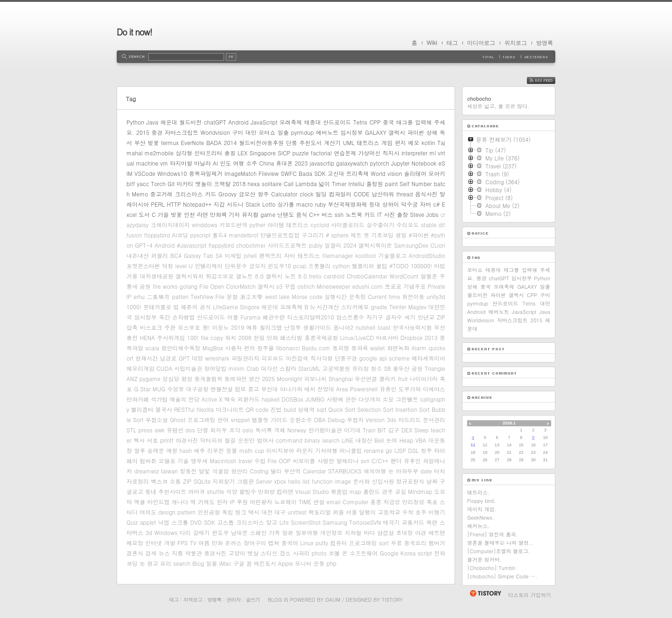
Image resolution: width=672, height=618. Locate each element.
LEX (242, 153)
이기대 (352, 430)
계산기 (332, 142)
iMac (225, 563)
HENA (147, 337)
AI (215, 163)
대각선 (269, 368)
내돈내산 (138, 255)
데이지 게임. (482, 509)
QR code (257, 409)
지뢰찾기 (224, 481)
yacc (143, 184)
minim (237, 368)
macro (305, 204)
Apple (286, 563)
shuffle (215, 491)
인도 (225, 163)
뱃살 (253, 553)
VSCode (145, 173)
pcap (300, 266)
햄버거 (437, 543)
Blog (198, 563)
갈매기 (201, 532)
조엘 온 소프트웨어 (353, 553)
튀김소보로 (220, 276)
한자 (222, 502)
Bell (379, 440)
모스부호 (189, 327)
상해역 (306, 409)
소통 (175, 481)
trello (315, 276)
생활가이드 (317, 327)
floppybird (157, 235)
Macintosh (223, 461)
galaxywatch (352, 163)
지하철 (353, 532)
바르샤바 (387, 337)
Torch (158, 184)
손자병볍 (183, 317)
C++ (314, 214)
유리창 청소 (367, 368)
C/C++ (380, 461)
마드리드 (410, 420)
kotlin (428, 142)
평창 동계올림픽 (202, 378)
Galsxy (192, 255)
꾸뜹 (290, 286)
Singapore (263, 153)
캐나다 (180, 502)
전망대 (326, 389)
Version (375, 420)
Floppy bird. (481, 501)
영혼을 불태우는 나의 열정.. (500, 543)
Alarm (419, 348)
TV (193, 543)
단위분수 (236, 266)
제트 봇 (360, 235)
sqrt (321, 409)
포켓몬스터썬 (143, 266)
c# (436, 204)
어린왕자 (261, 502)
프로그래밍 (363, 543)
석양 (232, 491)
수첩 (260, 461)
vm (164, 163)
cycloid (320, 225)
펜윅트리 (270, 255)
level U (184, 266)
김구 (394, 430)
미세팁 (233, 255)
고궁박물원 (336, 368)
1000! (134, 307)
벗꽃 (176, 214)
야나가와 (291, 389)
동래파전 (236, 378)
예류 (252, 327)
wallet (378, 348)
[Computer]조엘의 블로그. (499, 551)
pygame (150, 378)
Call (289, 184)
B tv (309, 307)
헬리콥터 (142, 409)
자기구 (375, 317)
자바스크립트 (182, 132)
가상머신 (369, 153)
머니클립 (351, 450)
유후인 (412, 461)
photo (319, 553)
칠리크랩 (271, 327)
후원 (242, 502)
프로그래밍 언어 (208, 420)
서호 (153, 440)
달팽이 (367, 512)
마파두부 (407, 471)
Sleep (422, 430)
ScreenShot (306, 522)
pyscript (200, 235)
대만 (251, 132)
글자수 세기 (401, 317)
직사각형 (322, 358)
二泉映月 (159, 296)
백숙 (230, 399)
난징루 (293, 327)
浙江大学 (252, 296)
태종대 (313, 122)
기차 (234, 214)
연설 (319, 502)
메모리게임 (140, 368)
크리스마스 (250, 522)
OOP (285, 461)
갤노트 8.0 (250, 276)
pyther (258, 225)
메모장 (135, 543)
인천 (189, 214)
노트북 (354, 214)
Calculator (284, 194)
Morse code (307, 296)
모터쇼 (267, 132)
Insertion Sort (413, 409)
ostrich (306, 286)
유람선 (175, 430)
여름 (204, 543)
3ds (392, 420)
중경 (157, 132)
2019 (238, 327)
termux (170, 142)
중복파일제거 (206, 173)
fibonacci (288, 348)
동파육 (360, 348)
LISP (400, 450)
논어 (392, 440)
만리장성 (413, 502)
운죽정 (357, 296)
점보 (240, 389)
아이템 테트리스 (288, 225)
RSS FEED (548, 80)
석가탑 (159, 399)
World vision (386, 173)
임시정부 (351, 132)
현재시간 (147, 358)
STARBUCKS (345, 471)
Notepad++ (197, 204)
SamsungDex (411, 245)
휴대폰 (284, 163)
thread (404, 194)
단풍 (292, 142)
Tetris (360, 122)
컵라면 (285, 491)
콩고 (253, 389)
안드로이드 (337, 122)
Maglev (417, 307)
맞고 (272, 522)
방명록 (545, 43)
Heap (406, 440)
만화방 (266, 491)
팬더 (396, 461)
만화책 (218, 214)
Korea (408, 553)
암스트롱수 (350, 317)
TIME (305, 502)
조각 (235, 430)
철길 (230, 440)
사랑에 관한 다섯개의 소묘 (360, 399)
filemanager (338, 255)
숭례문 (156, 450)
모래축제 (291, 122)
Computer (355, 502)
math (246, 450)
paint (392, 184)
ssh (339, 214)
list (306, 481)
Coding (259, 471)
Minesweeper (334, 286)
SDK (210, 522)
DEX (407, 430)
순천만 (246, 440)
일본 (288, 532)
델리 (276, 471)
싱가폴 (286, 204)
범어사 (265, 440)
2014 (231, 142)
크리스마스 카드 (196, 194)
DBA (320, 420)
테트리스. (478, 492)
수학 (408, 512)
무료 (396, 543)
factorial (321, 153)
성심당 (171, 378)
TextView (202, 296)
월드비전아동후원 (261, 142)
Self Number (416, 184)
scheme (399, 358)
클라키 (387, 378)
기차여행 (326, 450)
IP (232, 502)
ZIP (187, 481)
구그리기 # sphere (325, 235)
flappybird (221, 245)
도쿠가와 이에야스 (422, 389)
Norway (297, 430)
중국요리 (415, 543)
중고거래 (161, 194)
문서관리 (434, 420)
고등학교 (389, 512)
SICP (284, 153)
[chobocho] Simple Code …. (502, 576)
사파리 (301, 553)
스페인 (258, 532)
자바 (426, 204)
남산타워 (383, 194)
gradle (379, 307)
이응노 (220, 327)
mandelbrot (244, 235)
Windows (166, 532)
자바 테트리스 (302, 255)
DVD (196, 522)
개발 (170, 543)
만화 (217, 543)
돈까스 (233, 543)
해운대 (169, 122)
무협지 (355, 420)
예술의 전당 (184, 399)
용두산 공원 (408, 368)
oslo (248, 430)
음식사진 (426, 194)
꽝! (206, 327)
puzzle (301, 153)
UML (349, 142)
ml (433, 153)
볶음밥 (339, 491)
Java (153, 122)
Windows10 (172, 173)
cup (260, 450)
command (289, 440)
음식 (301, 214)
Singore (250, 307)
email (334, 502)
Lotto (269, 204)
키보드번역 (233, 225)
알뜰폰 (429, 276)
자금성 (392, 502)
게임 (387, 142)
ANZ (132, 378)
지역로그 (193, 600)
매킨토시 (265, 563)
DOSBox (292, 399)
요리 (166, 563)
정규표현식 (410, 481)
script (425, 553)
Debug (336, 420)
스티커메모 (355, 307)
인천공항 (209, 512)
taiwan (169, 471)
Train (369, 430)
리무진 (216, 450)
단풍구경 (346, 358)
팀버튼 (148, 461)
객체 (280, 430)
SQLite (202, 481)
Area (342, 389)
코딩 (132, 563)
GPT (184, 358)
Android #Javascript (180, 245)
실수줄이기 (380, 225)
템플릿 (260, 420)
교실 (400, 491)
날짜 (432, 481)
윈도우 (220, 532)
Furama (250, 317)
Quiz (132, 522)
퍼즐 (338, 512)
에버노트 (327, 132)
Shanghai (341, 378)
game (268, 214)
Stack (253, 204)
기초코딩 (382, 235)
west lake (277, 296)
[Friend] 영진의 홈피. (493, 534)
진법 (276, 409)
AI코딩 (180, 235)
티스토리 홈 (485, 593)
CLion (438, 245)
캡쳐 (274, 543)
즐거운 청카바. (484, 559)
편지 (400, 142)
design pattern (177, 512)
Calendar (315, 471)
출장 (403, 214)
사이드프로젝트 (287, 245)
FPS (183, 543)
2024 (350, 245)
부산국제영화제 (348, 204)
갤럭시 (397, 132)
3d (149, 532)
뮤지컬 (250, 214)
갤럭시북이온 (375, 245)
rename (374, 450)
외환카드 (249, 399)
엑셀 (140, 502)
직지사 (391, 153)
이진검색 (297, 358)
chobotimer (251, 245)
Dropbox (411, 337)
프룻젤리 (319, 266)
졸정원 (375, 184)
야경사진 (187, 440)
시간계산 (328, 307)
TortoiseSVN (365, 522)
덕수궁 (409, 204)
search (182, 563)
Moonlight (289, 378)
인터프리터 (209, 153)
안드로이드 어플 (218, 317)
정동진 (188, 471)
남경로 (168, 358)
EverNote (192, 142)
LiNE (347, 440)
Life (284, 522)
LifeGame (225, 307)
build (290, 409)
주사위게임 (171, 337)
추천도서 (311, 142)
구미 (238, 132)
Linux (307, 543)
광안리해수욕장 (181, 348)
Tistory (392, 600)
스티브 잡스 (276, 553)
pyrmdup (302, 132)
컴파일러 (340, 194)
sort (384, 543)
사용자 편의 (240, 348)
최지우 (219, 430)
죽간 (164, 317)
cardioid (334, 276)
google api (373, 358)
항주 (263, 194)
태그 (452, 43)
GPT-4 (144, 245)
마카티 (185, 184)
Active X (212, 399)
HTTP (174, 204)
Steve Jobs (424, 214)
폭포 (432, 502)
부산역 (292, 471)
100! (193, 337)
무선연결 (366, 378)
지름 (177, 553)
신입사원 (383, 481)
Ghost (178, 420)
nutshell (365, 327)
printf (167, 440)
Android (238, 122)
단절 (203, 430)
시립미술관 (188, 368)
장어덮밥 (215, 368)
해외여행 (375, 471)
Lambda (306, 184)
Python (135, 122)
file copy (212, 337)
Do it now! (134, 32)
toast (384, 327)
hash (186, 450)
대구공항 (197, 389)
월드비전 (190, 122)
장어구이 (255, 543)
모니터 (303, 563)
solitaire (272, 184)
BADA (214, 142)
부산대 (269, 389)
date (426, 471)
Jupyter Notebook (414, 163)
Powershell (364, 389)
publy (315, 245)
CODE (362, 194)
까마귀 (196, 491)
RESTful (184, 409)
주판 (170, 327)
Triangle (435, 368)
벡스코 (159, 481)
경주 (387, 491)
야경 (420, 532)
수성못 (175, 389)
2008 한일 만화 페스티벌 (270, 337)
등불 (231, 450)
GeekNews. (481, 517)
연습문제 (345, 153)
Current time (384, 296)
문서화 (361, 481)
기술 (183, 461)
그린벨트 (407, 399)
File (272, 461)
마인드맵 (158, 502)
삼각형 (184, 153)
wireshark (217, 358)
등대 (375, 204)
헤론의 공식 (196, 307)
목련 (432, 522)
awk (160, 430)
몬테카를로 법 (161, 307)
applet (148, 522)
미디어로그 (481, 43)
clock (306, 194)
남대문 (239, 532)
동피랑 (341, 348)
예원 (172, 450)
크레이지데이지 (170, 225)
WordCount (404, 276)
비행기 (437, 512)
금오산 (247, 194)
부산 (140, 142)
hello (294, 481)
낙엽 (164, 522)
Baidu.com (316, 348)
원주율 (266, 348)
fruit (402, 378)
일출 (283, 132)
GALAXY (376, 132)
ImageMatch (241, 173)
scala (152, 348)
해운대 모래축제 (282, 307)
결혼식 (135, 553)
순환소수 (301, 420)
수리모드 (408, 225)
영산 (254, 378)
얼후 (140, 450)
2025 (268, 378)
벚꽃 (153, 142)
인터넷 (154, 543)
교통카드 (413, 522)
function (322, 481)
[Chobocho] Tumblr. (492, 568)
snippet (241, 420)
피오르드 (273, 358)
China (266, 163)
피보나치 (315, 378)
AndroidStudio (427, 255)
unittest (297, 512)
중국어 (290, 543)
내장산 (364, 440)
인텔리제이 (209, 266)
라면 (203, 214)
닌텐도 (286, 214)
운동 (319, 563)
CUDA (164, 368)
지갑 (219, 204)
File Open (212, 286)
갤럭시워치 (189, 276)
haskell (271, 399)
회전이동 (413, 296)
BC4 (176, 255)
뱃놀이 (203, 184)
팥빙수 (248, 491)
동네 (151, 491)
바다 (369, 532)
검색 (151, 553)
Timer (339, 184)
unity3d (436, 296)
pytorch (380, 163)
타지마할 (181, 163)
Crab (253, 368)
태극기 (392, 522)
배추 (200, 450)
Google (389, 553)
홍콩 (376, 502)
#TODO (399, 266)
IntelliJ (356, 184)
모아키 (437, 173)
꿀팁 (382, 266)
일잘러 (333, 245)
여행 (238, 163)
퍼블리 (160, 255)
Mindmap (420, 491)
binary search (322, 440)
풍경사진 (215, 553)
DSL (414, 450)
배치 (310, 389)
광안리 (239, 471)
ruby (320, 204)
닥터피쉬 (211, 440)
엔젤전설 (222, 389)
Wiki (432, 43)
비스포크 (151, 327)
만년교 (426, 317)
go (389, 450)
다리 (185, 532)
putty (322, 543)
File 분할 (227, 296)
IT (379, 214)
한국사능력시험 (412, 327)
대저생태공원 (157, 276)
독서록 (264, 430)
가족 (274, 532)
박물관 (194, 553)
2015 (143, 132)
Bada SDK (312, 173)
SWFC (288, 173)
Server (264, 481)
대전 (267, 512)
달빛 (204, 471)
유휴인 (388, 389)
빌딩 (321, 194)
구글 (239, 563)
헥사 (139, 440)
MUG (159, 389)
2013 (431, 337)
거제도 (206, 502)
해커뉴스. (478, 526)
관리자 (233, 600)
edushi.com (368, 286)
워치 (231, 337)
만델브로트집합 (280, 235)
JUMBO (315, 399)
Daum (333, 600)
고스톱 (225, 522)
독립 (228, 512)
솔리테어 (415, 173)
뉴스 (164, 553)
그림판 (245, 481)
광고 (153, 563)
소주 (252, 163)
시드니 (235, 204)
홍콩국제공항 (321, 337)
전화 (440, 553)
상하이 (391, 204)
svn (365, 461)
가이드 (279, 420)
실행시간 (336, 296)
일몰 (212, 563)
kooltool (365, 255)
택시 (254, 512)
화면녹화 (398, 348)
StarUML (309, 368)
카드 (370, 214)
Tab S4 (213, 255)
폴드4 (220, 235)
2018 (239, 184)
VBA (421, 440)
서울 (351, 512)
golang (189, 286)
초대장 (405, 532)
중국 (388, 122)
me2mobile (159, 153)
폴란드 (371, 491)
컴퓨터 (338, 543)
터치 (440, 471)
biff (131, 184)
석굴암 (220, 471)
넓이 (324, 184)
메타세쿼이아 (428, 358)
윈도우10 (280, 266)
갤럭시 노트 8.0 (286, 276)
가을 (163, 214)
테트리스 (368, 142)
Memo (140, 194)
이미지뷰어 (280, 450)
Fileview (269, 173)
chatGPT (215, 122)
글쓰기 (252, 600)
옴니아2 (343, 327)
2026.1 (509, 423)
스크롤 (180, 522)
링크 (241, 512)
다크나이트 (230, 409)
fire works (165, 286)
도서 (144, 214)
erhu (139, 296)
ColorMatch (241, 286)
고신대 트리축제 (348, 173)
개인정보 (331, 532)
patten (180, 296)
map (355, 491)
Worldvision (215, 132)
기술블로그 (392, 255)
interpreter (414, 153)
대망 (197, 358)
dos (190, 430)
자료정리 (138, 481)
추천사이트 (172, 491)
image (343, 481)
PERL (158, 204)
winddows (205, 225)
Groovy (227, 194)
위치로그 (516, 43)
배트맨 (437, 532)
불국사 (164, 409)
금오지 (258, 266)
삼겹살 (385, 532)
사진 (389, 214)
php (332, 563)
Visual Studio (312, 491)
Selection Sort (375, 409)
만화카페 (138, 399)
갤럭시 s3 (270, 286)
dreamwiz (146, 471)
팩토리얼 (320, 512)
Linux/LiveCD (357, 337)
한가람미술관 (325, 430)
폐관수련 (274, 317)
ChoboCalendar (367, 276)
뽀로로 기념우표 (405, 286)
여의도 (148, 512)
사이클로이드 (348, 225)
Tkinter (398, 307)
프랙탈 (223, 184)
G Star (142, 389)
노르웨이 (286, 502)
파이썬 (416, 132)
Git (171, 184)
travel (245, 461)
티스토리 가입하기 (530, 595)
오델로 (167, 461)
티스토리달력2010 (311, 317)
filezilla (205, 409)
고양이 (237, 553)
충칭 (230, 153)
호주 (421, 512)
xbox (280, 481)
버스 (327, 214)
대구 (280, 512)
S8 (388, 368)
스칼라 (288, 368)
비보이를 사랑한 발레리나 (326, 461)
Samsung (335, 522)
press (145, 430)
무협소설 (157, 420)
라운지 (305, 450)
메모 (414, 142)
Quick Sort (342, 409)
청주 (427, 450)
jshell (250, 255)
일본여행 (307, 532)
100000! (421, 266)
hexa (254, 184)
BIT (382, 430)
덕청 (168, 266)
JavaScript (264, 122)
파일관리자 (245, 358)
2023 (301, 163)
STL (131, 430)
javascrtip (322, 163)
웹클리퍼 (363, 266)
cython (341, 266)
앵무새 (199, 461)
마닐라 (203, 163)
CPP (375, 122)
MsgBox (213, 348)
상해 (432, 132)
